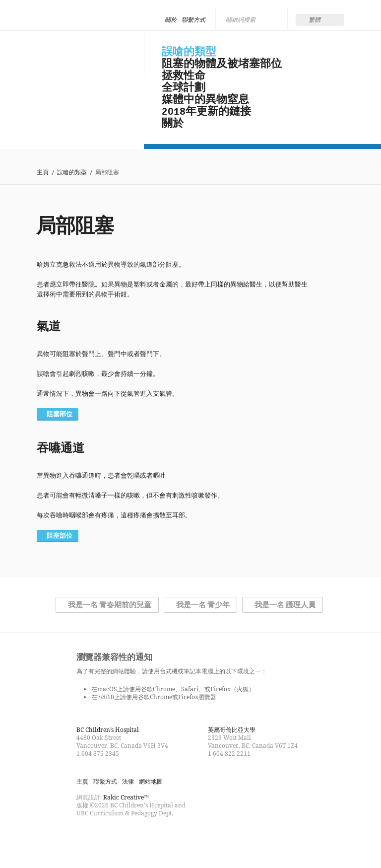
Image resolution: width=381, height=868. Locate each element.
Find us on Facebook (84, 835)
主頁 (43, 173)
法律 (128, 781)
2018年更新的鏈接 (206, 111)
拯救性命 (184, 75)
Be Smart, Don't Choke (82, 51)
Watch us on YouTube (120, 835)
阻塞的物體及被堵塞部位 (222, 64)
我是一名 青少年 (203, 605)
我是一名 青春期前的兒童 (110, 605)
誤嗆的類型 (189, 52)
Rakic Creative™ (126, 797)
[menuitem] (320, 20)
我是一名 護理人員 (285, 605)
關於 (171, 20)
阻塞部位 (60, 414)
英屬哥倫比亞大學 (232, 730)
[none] (320, 20)
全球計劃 (184, 87)
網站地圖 (151, 781)
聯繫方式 (193, 20)
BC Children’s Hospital (108, 730)
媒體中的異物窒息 (205, 99)
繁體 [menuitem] (315, 20)
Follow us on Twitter (102, 835)
